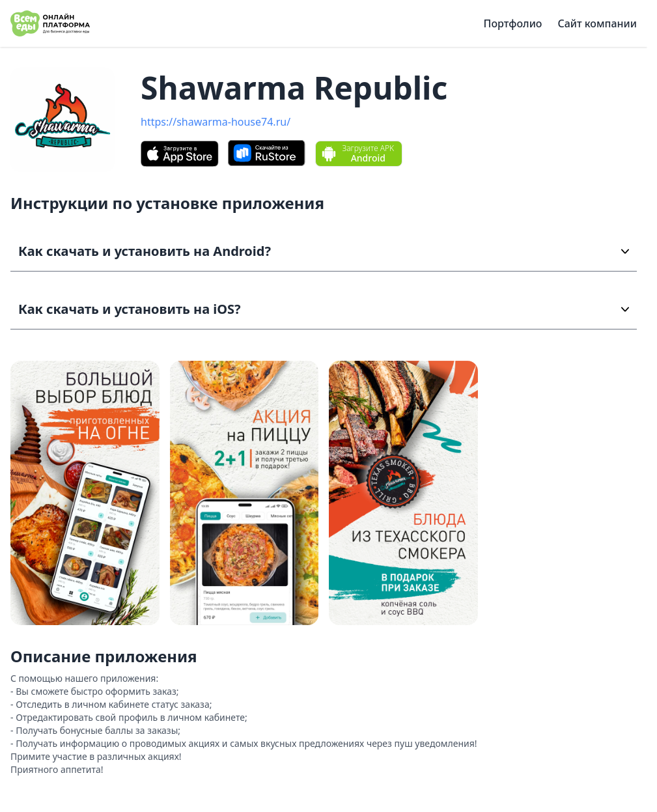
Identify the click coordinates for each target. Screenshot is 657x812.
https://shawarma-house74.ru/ (216, 122)
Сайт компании (597, 23)
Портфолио (513, 23)
